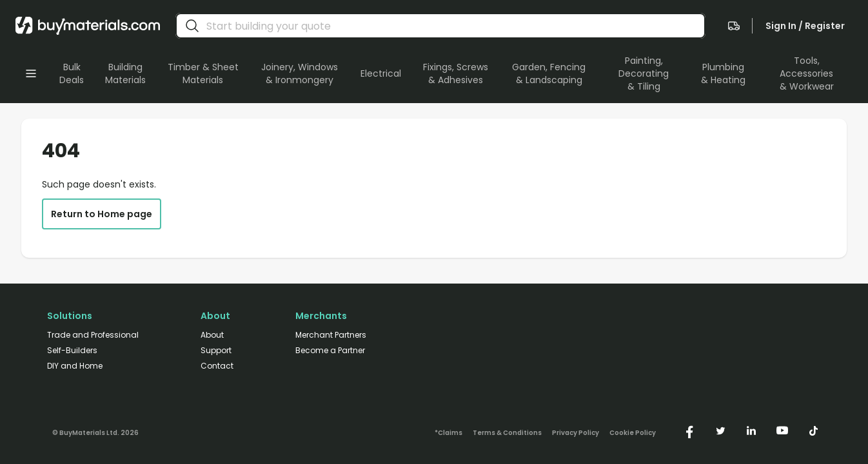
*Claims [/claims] (449, 433)
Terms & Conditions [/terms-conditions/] (507, 433)
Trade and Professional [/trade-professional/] (93, 335)
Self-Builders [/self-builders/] (72, 351)
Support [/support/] (216, 351)
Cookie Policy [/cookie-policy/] (633, 433)
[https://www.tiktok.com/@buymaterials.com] (813, 430)
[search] (192, 26)
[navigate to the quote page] (734, 26)
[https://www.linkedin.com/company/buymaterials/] (751, 430)
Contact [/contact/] (217, 366)
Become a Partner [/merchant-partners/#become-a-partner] (330, 351)
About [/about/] (212, 335)
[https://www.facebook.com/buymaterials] (689, 430)
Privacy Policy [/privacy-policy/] (576, 433)
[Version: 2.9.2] (95, 430)
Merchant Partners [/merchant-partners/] (331, 335)
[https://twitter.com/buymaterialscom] (720, 430)
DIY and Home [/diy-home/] (75, 366)
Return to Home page (102, 214)
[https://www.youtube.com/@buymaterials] (782, 430)
